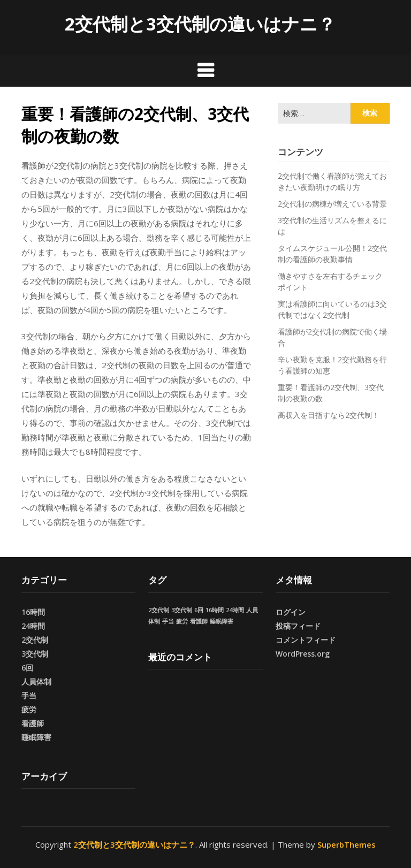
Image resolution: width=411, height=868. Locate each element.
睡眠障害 (36, 737)
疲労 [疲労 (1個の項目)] (182, 621)
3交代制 (35, 654)
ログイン (291, 612)
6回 (27, 668)
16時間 (33, 612)
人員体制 (36, 682)
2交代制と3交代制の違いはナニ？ (200, 24)
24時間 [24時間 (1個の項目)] (235, 610)
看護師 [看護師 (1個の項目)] (199, 621)
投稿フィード (298, 626)
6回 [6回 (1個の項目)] (199, 610)
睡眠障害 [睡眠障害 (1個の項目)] (222, 621)
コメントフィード (306, 640)
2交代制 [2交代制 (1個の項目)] (159, 610)
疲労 (29, 709)
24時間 (33, 626)
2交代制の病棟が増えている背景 (332, 204)
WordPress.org (303, 654)
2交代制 (35, 640)
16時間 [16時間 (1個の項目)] (215, 610)
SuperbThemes (347, 844)
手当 (29, 695)
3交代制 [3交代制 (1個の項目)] (182, 610)
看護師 (33, 723)
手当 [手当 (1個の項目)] (168, 621)
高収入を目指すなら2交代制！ (329, 415)
